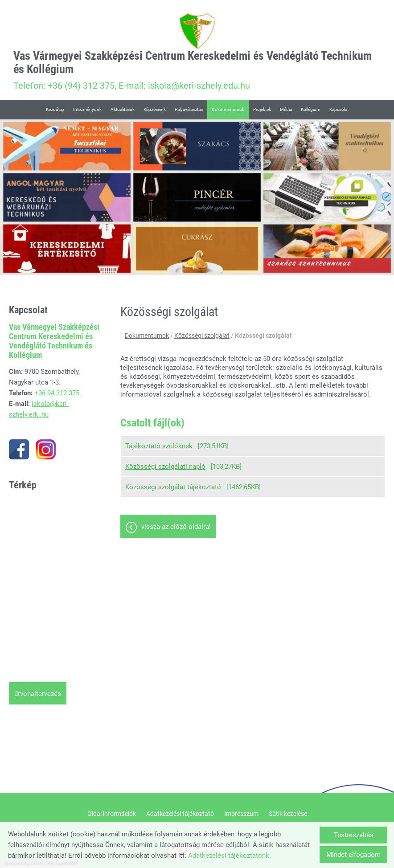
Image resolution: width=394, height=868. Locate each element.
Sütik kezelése (288, 814)
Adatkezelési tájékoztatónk (229, 856)
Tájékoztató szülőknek (159, 446)
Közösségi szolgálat (202, 336)
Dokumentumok (228, 109)
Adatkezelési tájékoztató (180, 814)
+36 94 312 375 (57, 393)
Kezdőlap (55, 109)
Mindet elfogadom (353, 855)
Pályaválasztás (189, 109)
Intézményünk (87, 109)
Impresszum (241, 814)
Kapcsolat (339, 109)
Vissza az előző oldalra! (176, 527)
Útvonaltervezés (38, 694)
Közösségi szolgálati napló (165, 467)
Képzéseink (155, 109)
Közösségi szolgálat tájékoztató (173, 487)
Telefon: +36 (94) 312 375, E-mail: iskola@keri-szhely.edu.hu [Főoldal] (197, 70)
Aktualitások (123, 109)
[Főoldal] (197, 31)
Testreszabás (354, 835)
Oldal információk (112, 814)
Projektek (262, 109)
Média (286, 109)
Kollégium (311, 109)
